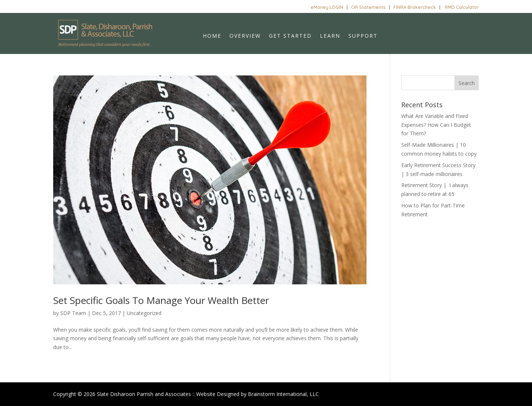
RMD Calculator (462, 7)
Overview (245, 36)
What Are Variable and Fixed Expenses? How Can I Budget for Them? (436, 125)
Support (363, 36)
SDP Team (73, 313)
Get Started (290, 36)
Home (212, 36)
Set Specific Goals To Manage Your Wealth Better (161, 300)
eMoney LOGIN (327, 7)
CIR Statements (368, 7)
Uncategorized (144, 313)
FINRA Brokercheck (415, 7)
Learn (330, 36)
